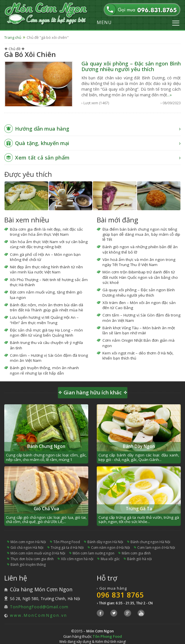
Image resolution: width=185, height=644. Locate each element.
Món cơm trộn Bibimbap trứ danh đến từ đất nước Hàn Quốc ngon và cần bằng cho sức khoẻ (140, 277)
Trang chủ (13, 37)
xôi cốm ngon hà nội (77, 559)
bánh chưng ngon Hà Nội (150, 542)
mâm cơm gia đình (136, 553)
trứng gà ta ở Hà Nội (67, 548)
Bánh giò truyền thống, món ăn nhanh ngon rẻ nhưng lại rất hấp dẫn (44, 370)
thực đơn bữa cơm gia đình (32, 559)
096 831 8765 (120, 595)
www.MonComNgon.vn (39, 615)
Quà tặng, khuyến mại (42, 143)
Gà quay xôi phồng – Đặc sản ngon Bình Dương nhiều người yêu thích (131, 66)
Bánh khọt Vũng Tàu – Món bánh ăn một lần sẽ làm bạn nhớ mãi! (139, 330)
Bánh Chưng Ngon (46, 446)
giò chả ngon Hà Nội (27, 548)
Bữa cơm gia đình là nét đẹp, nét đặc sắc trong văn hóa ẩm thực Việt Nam (46, 232)
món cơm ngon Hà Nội (28, 542)
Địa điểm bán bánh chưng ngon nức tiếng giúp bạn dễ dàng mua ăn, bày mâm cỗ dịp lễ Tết (141, 234)
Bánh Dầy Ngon (139, 446)
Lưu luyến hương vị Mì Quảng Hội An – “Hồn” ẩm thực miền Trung (44, 320)
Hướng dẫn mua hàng (42, 129)
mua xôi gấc (110, 559)
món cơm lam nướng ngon (93, 553)
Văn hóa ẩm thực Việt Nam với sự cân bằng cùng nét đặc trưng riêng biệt (49, 244)
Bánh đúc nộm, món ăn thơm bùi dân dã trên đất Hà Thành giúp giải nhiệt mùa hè (47, 307)
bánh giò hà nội (139, 559)
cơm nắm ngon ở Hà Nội (111, 548)
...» (169, 95)
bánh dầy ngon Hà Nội (105, 542)
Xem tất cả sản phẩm (42, 158)
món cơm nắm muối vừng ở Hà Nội (38, 553)
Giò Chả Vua (46, 509)
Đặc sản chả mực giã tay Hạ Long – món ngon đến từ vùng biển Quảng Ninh (46, 333)
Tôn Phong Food (67, 542)
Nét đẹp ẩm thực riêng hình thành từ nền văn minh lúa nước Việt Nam (46, 269)
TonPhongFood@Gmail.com (39, 607)
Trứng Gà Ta (139, 509)
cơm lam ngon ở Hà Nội (156, 548)
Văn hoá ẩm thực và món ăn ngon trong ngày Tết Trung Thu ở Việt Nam (139, 262)
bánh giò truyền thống (28, 565)
